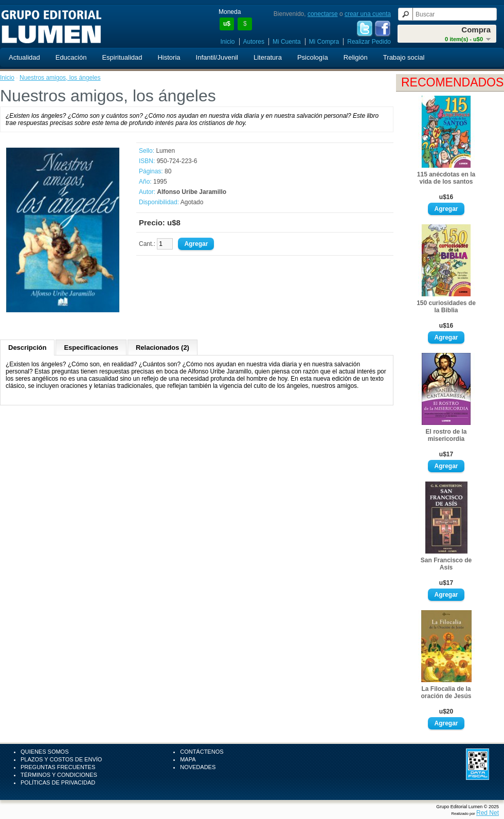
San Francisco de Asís (446, 564)
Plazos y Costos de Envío (61, 759)
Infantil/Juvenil (217, 57)
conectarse (323, 14)
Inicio (228, 42)
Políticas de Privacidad (58, 782)
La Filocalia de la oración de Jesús (446, 692)
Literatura (268, 57)
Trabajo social (404, 57)
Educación (71, 57)
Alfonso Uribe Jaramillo (192, 192)
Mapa (188, 759)
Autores (254, 42)
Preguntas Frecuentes (58, 767)
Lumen (165, 151)
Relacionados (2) (163, 348)
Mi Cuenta (287, 42)
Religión (356, 57)
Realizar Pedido (369, 42)
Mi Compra (324, 42)
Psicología (313, 57)
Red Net (488, 813)
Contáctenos (202, 752)
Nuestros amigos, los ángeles (60, 78)
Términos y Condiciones (59, 775)
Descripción (27, 348)
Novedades (198, 767)
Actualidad (24, 57)
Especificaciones (91, 348)
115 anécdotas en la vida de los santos (446, 178)
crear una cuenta (368, 14)
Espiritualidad (122, 57)
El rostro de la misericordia (446, 435)
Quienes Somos (45, 752)
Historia (169, 57)
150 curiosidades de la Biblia (446, 307)
